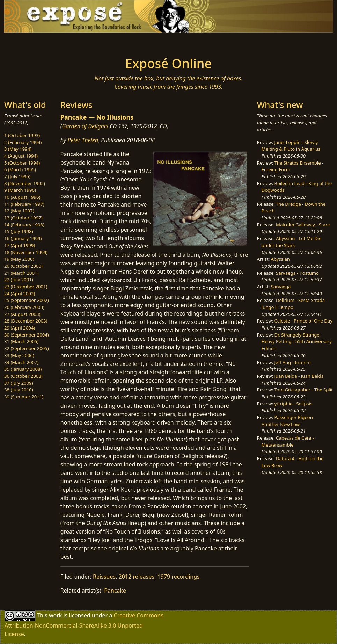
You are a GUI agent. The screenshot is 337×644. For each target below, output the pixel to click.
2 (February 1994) (23, 142)
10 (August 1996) (22, 197)
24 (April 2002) (20, 294)
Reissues (104, 577)
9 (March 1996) (20, 190)
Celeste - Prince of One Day (303, 321)
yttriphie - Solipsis (293, 404)
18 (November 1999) (26, 252)
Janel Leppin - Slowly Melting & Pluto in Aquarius (291, 146)
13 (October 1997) (23, 218)
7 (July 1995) (17, 176)
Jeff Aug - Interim (292, 362)
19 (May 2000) (19, 259)
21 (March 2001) (21, 273)
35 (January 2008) (23, 369)
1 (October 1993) (22, 135)
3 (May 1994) (18, 149)
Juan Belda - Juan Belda (299, 376)
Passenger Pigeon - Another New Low (289, 421)
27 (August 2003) (22, 314)
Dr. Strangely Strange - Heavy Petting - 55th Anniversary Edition (297, 342)
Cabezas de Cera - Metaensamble (288, 441)
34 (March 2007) (21, 362)
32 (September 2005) (27, 348)
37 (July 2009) (19, 383)
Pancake (115, 591)
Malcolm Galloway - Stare (303, 225)
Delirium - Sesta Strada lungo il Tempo (293, 304)
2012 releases (137, 577)
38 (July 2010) (19, 390)
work (55, 615)
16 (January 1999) (23, 238)
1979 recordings (179, 577)
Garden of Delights (85, 126)
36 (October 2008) (23, 376)
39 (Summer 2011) (24, 397)
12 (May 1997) (19, 211)
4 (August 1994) (21, 156)
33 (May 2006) (19, 355)
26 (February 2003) (24, 307)
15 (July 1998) (19, 231)
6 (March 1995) (20, 169)
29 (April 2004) (20, 328)
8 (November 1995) (25, 183)
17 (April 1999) (20, 245)
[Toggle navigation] (61, 43)
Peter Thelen (83, 140)
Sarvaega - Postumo (297, 273)
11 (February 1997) (24, 204)
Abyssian (280, 259)
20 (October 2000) (23, 266)
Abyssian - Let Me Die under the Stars (292, 242)
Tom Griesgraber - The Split (303, 390)
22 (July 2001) (19, 280)
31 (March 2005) (21, 341)
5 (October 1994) (22, 163)
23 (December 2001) (26, 287)
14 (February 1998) (24, 225)
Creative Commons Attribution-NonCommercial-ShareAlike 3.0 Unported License (84, 625)
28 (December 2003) (26, 321)
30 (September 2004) (27, 335)
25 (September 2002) (27, 300)
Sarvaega (281, 287)
